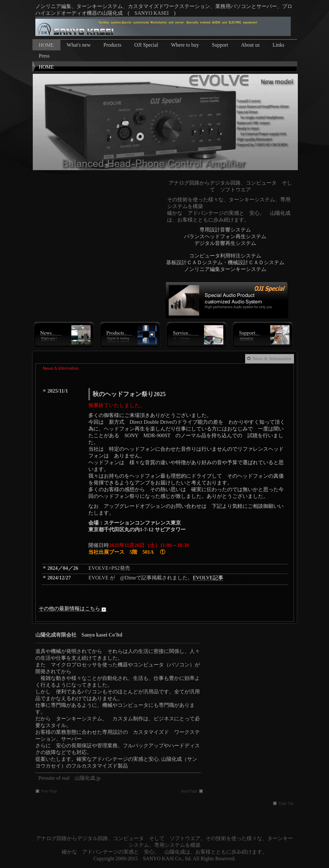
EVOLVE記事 (208, 578)
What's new (79, 45)
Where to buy (185, 45)
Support (220, 45)
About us (250, 45)
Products (112, 45)
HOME (46, 45)
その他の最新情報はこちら (73, 609)
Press (44, 56)
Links (278, 45)
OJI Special (146, 45)
